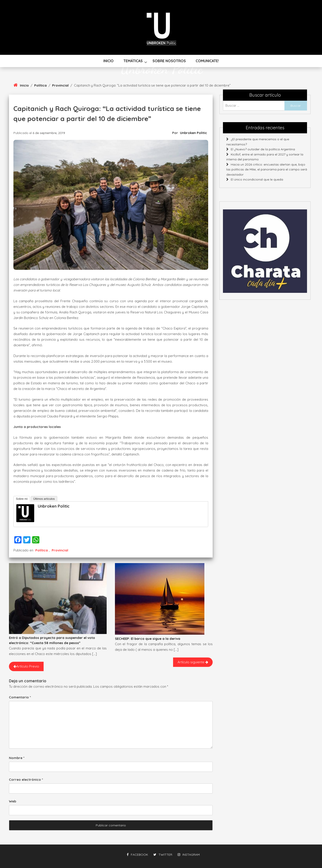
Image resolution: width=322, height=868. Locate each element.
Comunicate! (207, 61)
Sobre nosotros (169, 61)
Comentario (20, 697)
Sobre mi (22, 499)
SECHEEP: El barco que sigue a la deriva (148, 639)
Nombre (17, 758)
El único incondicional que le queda (257, 179)
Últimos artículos (44, 499)
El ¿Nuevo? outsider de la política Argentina (263, 149)
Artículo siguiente (193, 662)
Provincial (60, 550)
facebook (137, 855)
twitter (163, 855)
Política (42, 550)
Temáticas (133, 61)
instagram (189, 855)
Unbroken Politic (161, 69)
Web (13, 801)
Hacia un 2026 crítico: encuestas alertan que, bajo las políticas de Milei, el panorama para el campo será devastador (267, 169)
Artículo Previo (26, 666)
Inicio (108, 61)
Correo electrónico (26, 780)
